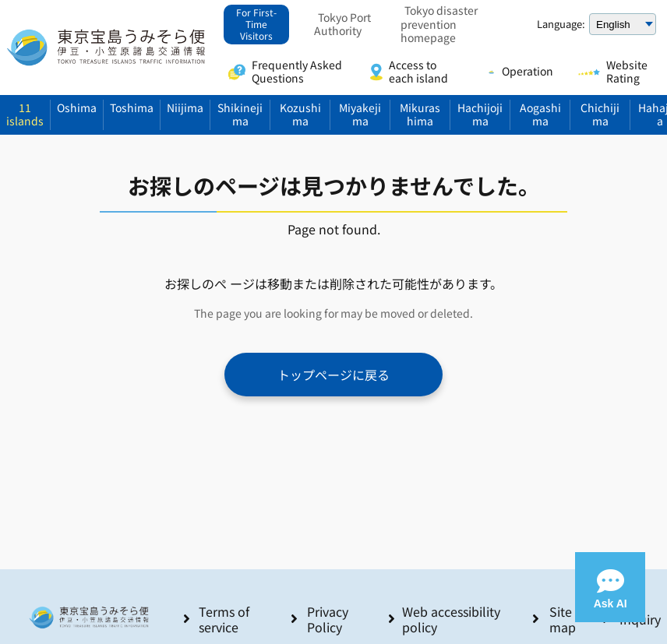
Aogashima (540, 114)
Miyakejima (360, 114)
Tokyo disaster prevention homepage (439, 25)
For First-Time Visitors (256, 24)
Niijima (185, 107)
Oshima (77, 107)
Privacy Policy (328, 619)
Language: (561, 24)
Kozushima (300, 114)
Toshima (132, 107)
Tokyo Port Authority (342, 25)
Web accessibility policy (451, 619)
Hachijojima (480, 114)
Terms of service (224, 619)
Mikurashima (420, 114)
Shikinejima (240, 114)
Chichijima (600, 114)
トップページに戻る (333, 375)
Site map (563, 619)
